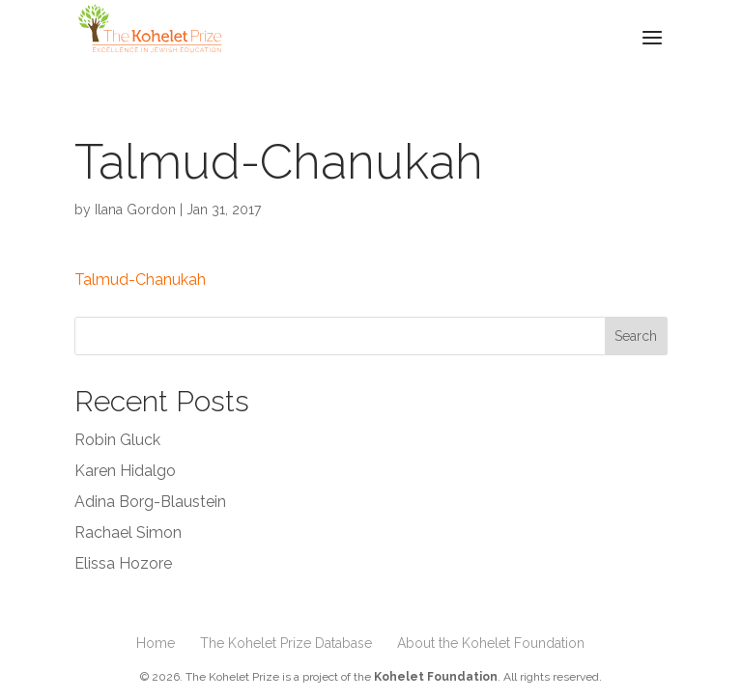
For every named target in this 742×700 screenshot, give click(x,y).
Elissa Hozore (123, 563)
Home (156, 643)
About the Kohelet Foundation (491, 643)
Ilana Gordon (135, 210)
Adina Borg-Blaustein (150, 502)
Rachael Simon (128, 532)
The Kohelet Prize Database (286, 643)
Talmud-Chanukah (140, 280)
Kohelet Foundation (436, 677)
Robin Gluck (117, 440)
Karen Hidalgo (125, 471)
